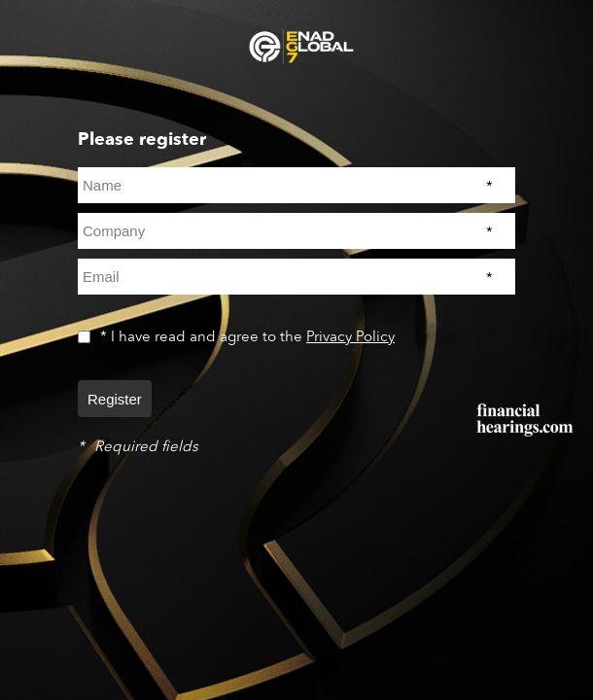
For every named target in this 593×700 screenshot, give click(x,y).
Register (115, 399)
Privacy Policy (350, 336)
